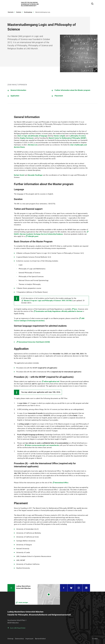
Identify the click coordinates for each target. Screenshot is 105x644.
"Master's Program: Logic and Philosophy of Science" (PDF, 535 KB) (48, 301)
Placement (59, 96)
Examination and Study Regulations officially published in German (59, 311)
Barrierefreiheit (40, 639)
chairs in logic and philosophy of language (32, 136)
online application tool (52, 381)
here (75, 309)
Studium (19, 12)
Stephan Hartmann (27, 138)
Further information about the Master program (72, 90)
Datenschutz (19, 639)
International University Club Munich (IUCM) (34, 342)
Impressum (29, 639)
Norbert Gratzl (19, 175)
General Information (18, 90)
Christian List (33, 145)
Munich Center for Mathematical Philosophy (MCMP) (68, 138)
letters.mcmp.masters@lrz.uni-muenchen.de (43, 445)
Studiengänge (28, 12)
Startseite (11, 12)
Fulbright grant (33, 236)
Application (15, 96)
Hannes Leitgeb (59, 136)
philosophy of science (78, 136)
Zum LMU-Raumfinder (18, 628)
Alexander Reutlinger (35, 175)
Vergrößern (95, 70)
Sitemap (10, 639)
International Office (61, 483)
